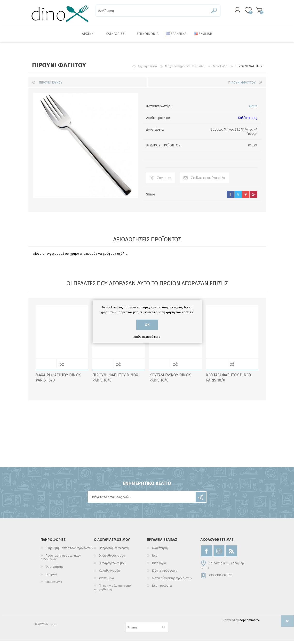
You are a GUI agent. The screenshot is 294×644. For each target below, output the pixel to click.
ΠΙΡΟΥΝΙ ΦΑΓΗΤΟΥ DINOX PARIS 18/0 (115, 381)
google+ (254, 198)
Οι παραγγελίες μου (112, 566)
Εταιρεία (51, 578)
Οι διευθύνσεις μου (112, 559)
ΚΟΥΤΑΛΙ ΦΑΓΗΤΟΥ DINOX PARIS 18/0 (229, 381)
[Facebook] (207, 554)
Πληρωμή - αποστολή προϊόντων (69, 551)
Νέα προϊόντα (162, 589)
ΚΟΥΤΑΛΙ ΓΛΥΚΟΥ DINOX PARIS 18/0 (170, 381)
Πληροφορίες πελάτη (114, 551)
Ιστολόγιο (159, 566)
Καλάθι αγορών (254, 12)
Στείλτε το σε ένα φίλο (208, 181)
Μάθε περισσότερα (147, 337)
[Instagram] (219, 554)
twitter (238, 198)
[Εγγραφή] (142, 500)
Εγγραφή (201, 500)
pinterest (246, 198)
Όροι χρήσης (54, 570)
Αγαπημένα (106, 581)
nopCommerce (250, 623)
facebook (230, 198)
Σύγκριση (164, 181)
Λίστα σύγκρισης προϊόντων (172, 581)
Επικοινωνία (54, 585)
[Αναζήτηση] (153, 12)
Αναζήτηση (214, 12)
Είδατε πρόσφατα (165, 574)
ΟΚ (147, 325)
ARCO (253, 110)
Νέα (155, 559)
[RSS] (231, 554)
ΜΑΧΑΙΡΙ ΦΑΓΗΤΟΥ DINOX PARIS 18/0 (58, 381)
